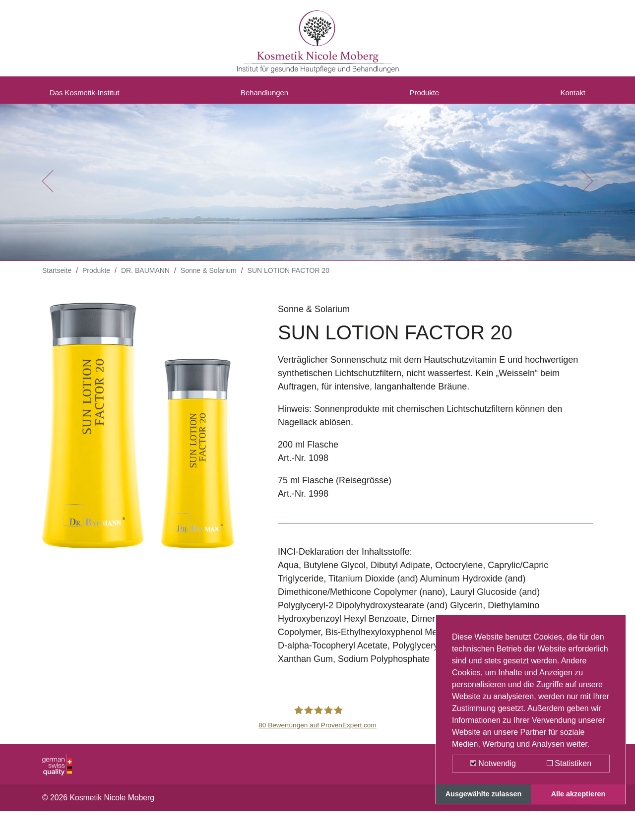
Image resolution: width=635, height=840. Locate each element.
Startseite (57, 278)
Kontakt (570, 96)
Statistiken (569, 763)
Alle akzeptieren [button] (578, 794)
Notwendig (493, 763)
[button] (48, 189)
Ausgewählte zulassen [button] (484, 794)
